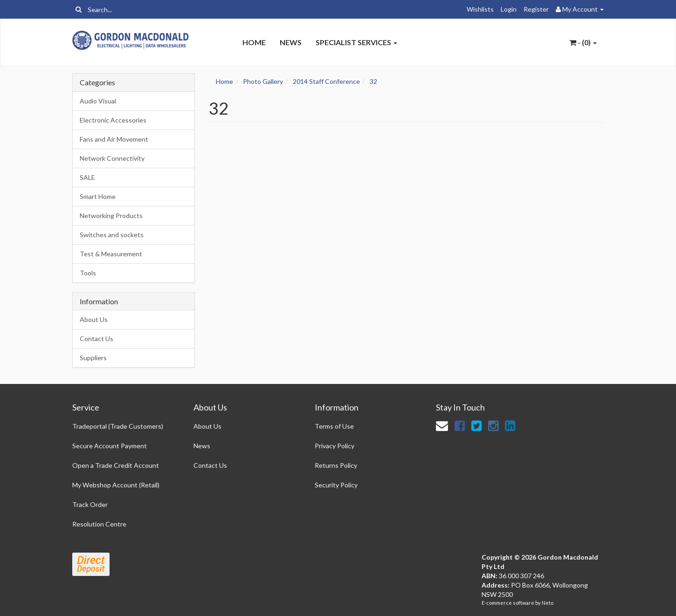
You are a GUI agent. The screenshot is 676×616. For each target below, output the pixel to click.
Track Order (90, 504)
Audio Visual (98, 101)
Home (254, 42)
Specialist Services (356, 42)
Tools (88, 273)
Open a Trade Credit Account (116, 465)
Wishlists (480, 9)
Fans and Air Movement (114, 139)
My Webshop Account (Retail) (116, 485)
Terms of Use (334, 426)
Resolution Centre (99, 524)
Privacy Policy (335, 446)
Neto (548, 603)
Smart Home (98, 196)
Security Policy (336, 485)
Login (509, 9)
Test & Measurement (111, 254)
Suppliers (93, 358)
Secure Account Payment (110, 446)
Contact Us (97, 339)
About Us (94, 319)
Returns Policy (336, 465)
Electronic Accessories (113, 120)
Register (536, 9)
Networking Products (111, 216)
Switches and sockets (112, 235)
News (291, 42)
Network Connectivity (112, 158)
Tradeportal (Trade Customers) (118, 426)
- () (583, 42)
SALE (87, 177)
